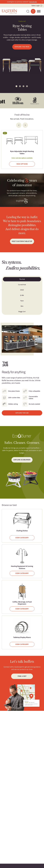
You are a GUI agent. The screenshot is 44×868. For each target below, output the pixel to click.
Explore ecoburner (22, 460)
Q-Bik (22, 295)
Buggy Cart (22, 311)
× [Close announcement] (42, 2)
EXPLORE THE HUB (22, 413)
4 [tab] (27, 86)
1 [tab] (16, 86)
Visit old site (33, 2)
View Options (22, 164)
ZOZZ (22, 290)
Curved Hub (22, 285)
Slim (22, 306)
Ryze (22, 301)
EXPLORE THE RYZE (22, 47)
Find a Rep (22, 676)
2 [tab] (20, 86)
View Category (22, 538)
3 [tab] (23, 86)
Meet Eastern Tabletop (22, 241)
